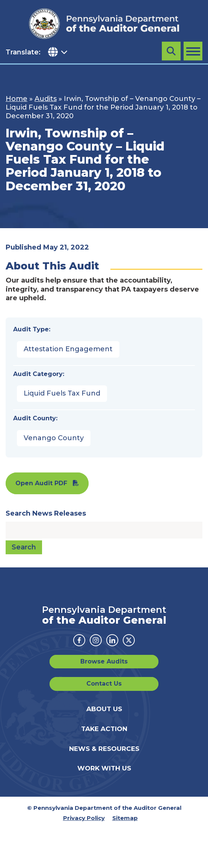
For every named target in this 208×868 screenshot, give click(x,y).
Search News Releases (46, 513)
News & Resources (104, 749)
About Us (104, 709)
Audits (46, 99)
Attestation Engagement (68, 349)
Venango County (54, 438)
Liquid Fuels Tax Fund (62, 393)
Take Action (104, 729)
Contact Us (104, 684)
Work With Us (104, 768)
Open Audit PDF (41, 483)
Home (17, 99)
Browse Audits (104, 661)
